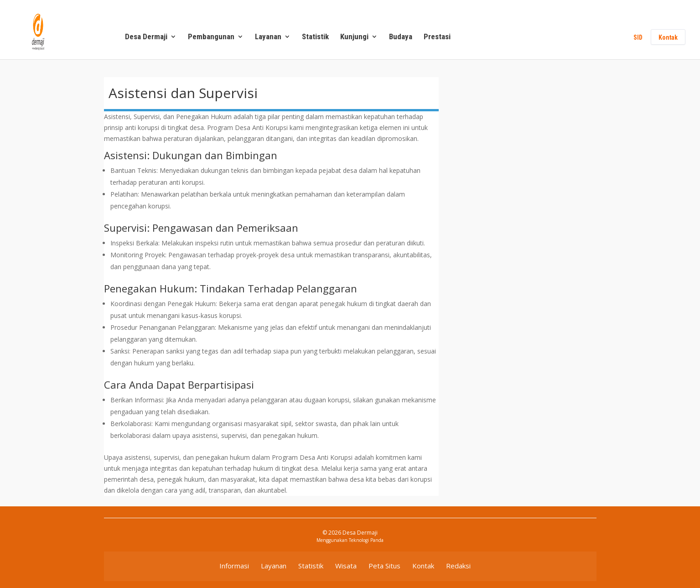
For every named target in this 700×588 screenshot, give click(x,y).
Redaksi (458, 566)
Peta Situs (384, 566)
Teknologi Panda (366, 540)
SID (638, 37)
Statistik (315, 37)
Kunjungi (354, 37)
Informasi (234, 566)
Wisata (346, 566)
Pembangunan (211, 37)
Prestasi (437, 37)
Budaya (401, 37)
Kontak (668, 37)
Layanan (268, 37)
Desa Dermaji (146, 37)
